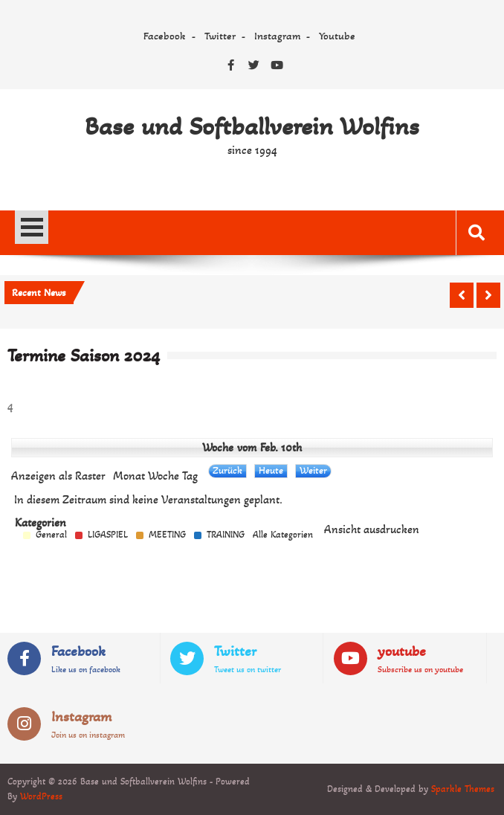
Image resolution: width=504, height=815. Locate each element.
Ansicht (372, 529)
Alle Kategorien (283, 535)
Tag (190, 476)
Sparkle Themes (463, 789)
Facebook (165, 36)
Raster (58, 476)
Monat (129, 476)
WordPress (41, 796)
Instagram (277, 36)
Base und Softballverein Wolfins (252, 126)
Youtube (337, 36)
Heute (271, 470)
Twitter (220, 36)
